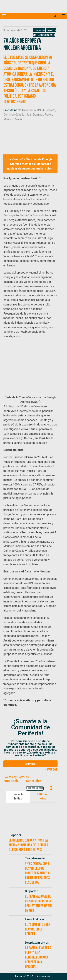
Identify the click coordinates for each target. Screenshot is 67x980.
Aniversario (29, 110)
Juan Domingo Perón (39, 115)
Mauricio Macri (13, 119)
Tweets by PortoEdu (16, 777)
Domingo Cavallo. (14, 115)
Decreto (50, 110)
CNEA (41, 110)
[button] (31, 764)
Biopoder (39, 30)
